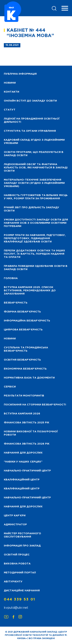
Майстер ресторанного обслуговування (22, 535)
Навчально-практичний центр (27, 471)
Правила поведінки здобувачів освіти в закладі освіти (36, 268)
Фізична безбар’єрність (22, 312)
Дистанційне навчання (22, 591)
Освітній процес (17, 555)
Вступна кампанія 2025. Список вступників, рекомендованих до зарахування (30, 291)
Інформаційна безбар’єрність (27, 321)
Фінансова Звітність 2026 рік (27, 444)
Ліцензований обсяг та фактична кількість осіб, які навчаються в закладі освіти (36, 168)
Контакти (12, 92)
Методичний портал (20, 573)
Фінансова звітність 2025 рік (26, 423)
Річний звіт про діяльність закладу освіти (31, 209)
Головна (11, 278)
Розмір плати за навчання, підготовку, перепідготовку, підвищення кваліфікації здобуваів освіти (35, 238)
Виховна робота (17, 564)
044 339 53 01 (20, 600)
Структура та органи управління (30, 131)
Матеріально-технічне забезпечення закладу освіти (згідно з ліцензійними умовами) (34, 183)
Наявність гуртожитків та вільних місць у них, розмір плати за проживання (36, 197)
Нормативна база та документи (29, 378)
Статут (10, 110)
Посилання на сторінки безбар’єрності (35, 405)
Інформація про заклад (22, 546)
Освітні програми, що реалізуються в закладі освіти (34, 154)
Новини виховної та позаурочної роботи (31, 433)
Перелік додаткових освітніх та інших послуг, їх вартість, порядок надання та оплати (34, 254)
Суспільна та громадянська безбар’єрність (26, 349)
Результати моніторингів (24, 396)
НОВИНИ (10, 83)
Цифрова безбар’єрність (23, 330)
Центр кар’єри (15, 516)
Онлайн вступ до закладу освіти (30, 101)
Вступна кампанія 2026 (22, 414)
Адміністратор (15, 525)
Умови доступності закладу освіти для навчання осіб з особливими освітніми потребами (36, 223)
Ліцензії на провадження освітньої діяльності (32, 120)
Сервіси (10, 387)
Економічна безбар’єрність (25, 369)
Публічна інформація (20, 74)
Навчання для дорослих (23, 453)
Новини (10, 339)
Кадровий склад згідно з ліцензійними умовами (34, 142)
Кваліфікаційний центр (22, 480)
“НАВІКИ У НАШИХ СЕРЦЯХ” (23, 462)
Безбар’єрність (16, 303)
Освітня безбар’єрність (22, 360)
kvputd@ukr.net (16, 608)
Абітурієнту (13, 582)
